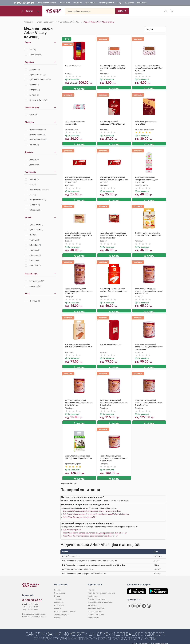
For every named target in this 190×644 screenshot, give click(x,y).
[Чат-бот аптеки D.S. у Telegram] (144, 603)
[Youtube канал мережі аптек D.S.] (139, 603)
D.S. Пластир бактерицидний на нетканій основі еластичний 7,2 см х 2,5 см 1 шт (96, 511)
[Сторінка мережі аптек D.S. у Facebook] (129, 603)
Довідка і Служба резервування (100, 599)
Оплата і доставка (115, 3)
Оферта (57, 615)
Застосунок (92, 603)
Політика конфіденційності (65, 609)
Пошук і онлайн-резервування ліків (101, 590)
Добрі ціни (138, 3)
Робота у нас (73, 3)
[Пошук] (122, 11)
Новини (57, 593)
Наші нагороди (60, 590)
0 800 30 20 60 (33, 3)
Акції (128, 3)
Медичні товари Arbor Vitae (69, 22)
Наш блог (91, 587)
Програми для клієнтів (55, 3)
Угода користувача (62, 612)
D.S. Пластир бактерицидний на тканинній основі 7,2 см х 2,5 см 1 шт (92, 508)
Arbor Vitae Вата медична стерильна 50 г (80, 514)
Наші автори (59, 603)
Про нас (57, 587)
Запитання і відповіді (96, 606)
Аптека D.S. (29, 22)
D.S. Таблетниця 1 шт (72, 527)
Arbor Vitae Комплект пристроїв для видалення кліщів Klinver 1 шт (91, 533)
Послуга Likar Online (96, 612)
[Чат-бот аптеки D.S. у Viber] (149, 603)
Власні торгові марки (46, 22)
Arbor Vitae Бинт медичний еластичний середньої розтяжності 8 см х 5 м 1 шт (95, 530)
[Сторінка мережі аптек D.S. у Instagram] (134, 603)
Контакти (58, 606)
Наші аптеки (99, 3)
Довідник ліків (93, 615)
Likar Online (151, 3)
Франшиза (86, 3)
